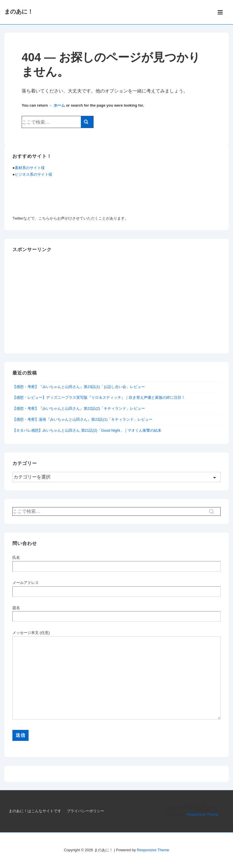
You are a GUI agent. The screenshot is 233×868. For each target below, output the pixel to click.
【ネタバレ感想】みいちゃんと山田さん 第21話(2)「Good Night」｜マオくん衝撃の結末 (87, 430)
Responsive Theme (202, 814)
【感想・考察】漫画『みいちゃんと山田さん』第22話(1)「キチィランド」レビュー (82, 419)
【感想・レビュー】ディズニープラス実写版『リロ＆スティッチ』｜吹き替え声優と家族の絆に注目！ (99, 397)
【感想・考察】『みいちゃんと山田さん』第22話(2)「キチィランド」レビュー (79, 408)
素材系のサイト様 (30, 168)
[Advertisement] (116, 305)
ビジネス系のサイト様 (33, 174)
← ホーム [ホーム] (57, 105)
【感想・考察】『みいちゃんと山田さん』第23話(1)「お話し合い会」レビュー (79, 387)
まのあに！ (19, 12)
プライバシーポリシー (85, 811)
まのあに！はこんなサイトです (35, 811)
